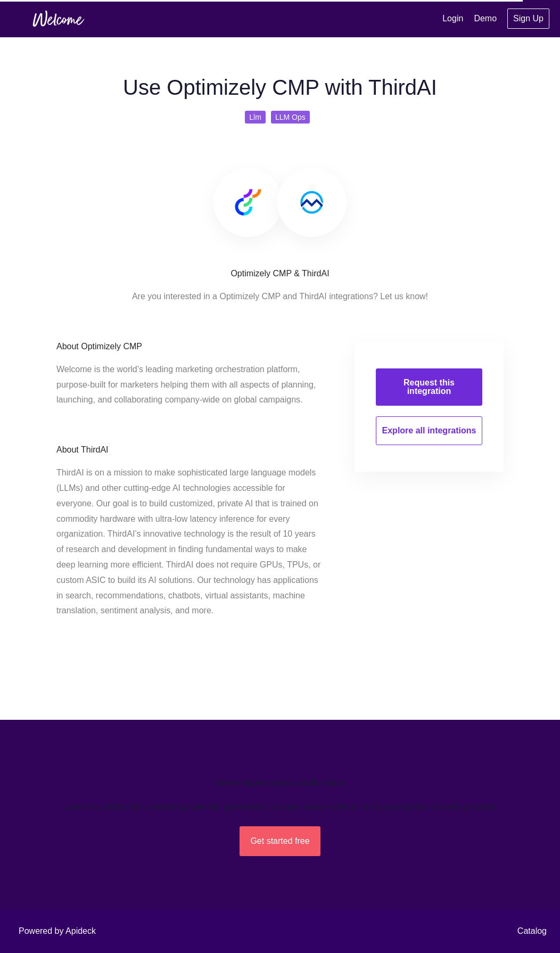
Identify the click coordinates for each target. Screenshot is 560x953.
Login (453, 18)
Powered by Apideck (57, 931)
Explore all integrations (429, 430)
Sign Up (528, 18)
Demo (485, 18)
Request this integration (429, 387)
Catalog (532, 931)
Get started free (280, 841)
